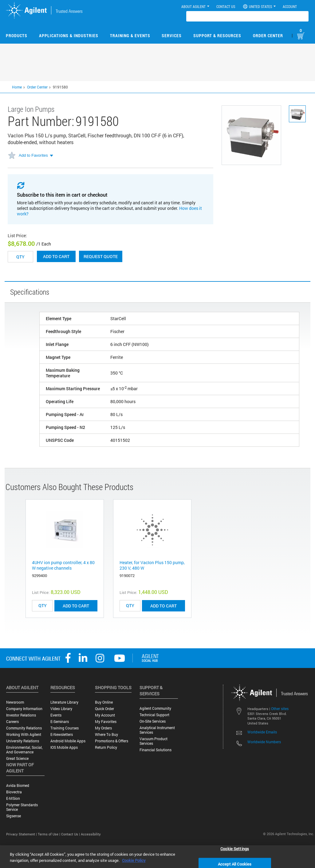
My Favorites (106, 722)
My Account (105, 715)
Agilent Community (155, 708)
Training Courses (65, 728)
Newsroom (15, 702)
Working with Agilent (24, 734)
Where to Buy (106, 734)
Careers (12, 722)
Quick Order (104, 709)
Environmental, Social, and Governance (24, 750)
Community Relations (24, 728)
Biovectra (14, 792)
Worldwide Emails (262, 732)
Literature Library (64, 702)
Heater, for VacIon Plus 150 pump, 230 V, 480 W (152, 565)
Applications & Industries (69, 35)
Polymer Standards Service (22, 807)
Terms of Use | (49, 834)
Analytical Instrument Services (157, 730)
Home (17, 87)
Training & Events (130, 35)
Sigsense (14, 816)
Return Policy (106, 747)
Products (17, 35)
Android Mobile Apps (68, 741)
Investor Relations (21, 715)
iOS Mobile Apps (64, 747)
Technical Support (154, 715)
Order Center (268, 35)
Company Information (24, 709)
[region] (157, 857)
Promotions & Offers (112, 741)
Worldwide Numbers (264, 742)
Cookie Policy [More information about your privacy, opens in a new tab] (134, 860)
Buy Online (104, 702)
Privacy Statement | (22, 834)
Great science (17, 758)
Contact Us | (71, 834)
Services (172, 35)
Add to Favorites (33, 155)
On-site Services (153, 721)
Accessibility (91, 834)
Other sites (280, 709)
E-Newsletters (62, 734)
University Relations (23, 741)
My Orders (103, 728)
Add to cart (56, 256)
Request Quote (101, 256)
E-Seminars (60, 722)
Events (56, 715)
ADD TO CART (76, 606)
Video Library (61, 709)
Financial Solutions (156, 750)
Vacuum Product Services (154, 741)
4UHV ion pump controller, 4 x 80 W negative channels (63, 565)
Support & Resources (217, 35)
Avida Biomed (18, 786)
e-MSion (13, 798)
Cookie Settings (235, 848)
